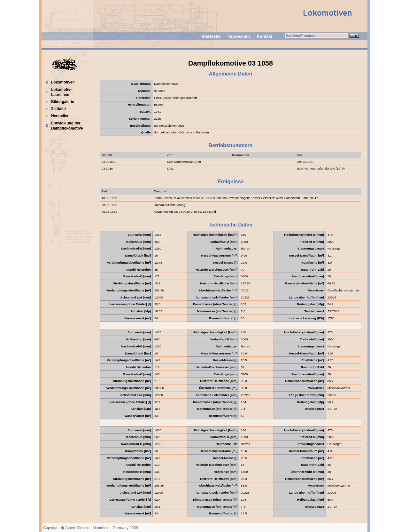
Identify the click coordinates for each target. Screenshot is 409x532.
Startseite (211, 36)
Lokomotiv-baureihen (61, 92)
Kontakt (264, 36)
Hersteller (60, 116)
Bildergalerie (63, 102)
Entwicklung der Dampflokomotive (67, 126)
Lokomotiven (63, 82)
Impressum (239, 36)
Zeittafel (58, 109)
